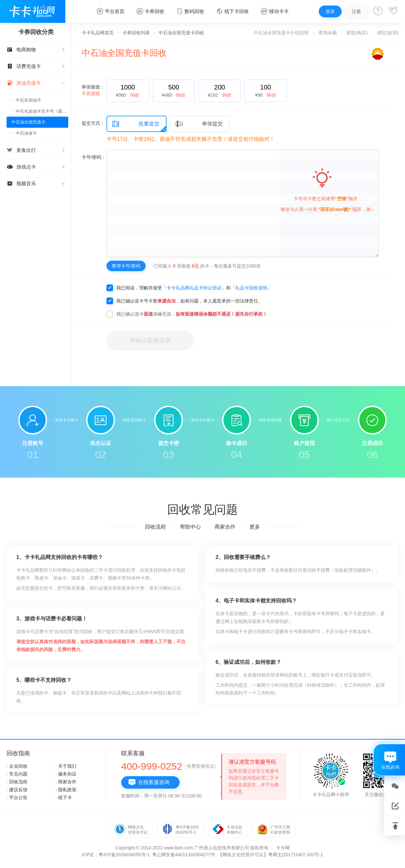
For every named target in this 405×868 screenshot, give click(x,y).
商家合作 (225, 527)
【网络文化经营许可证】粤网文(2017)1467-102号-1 (270, 855)
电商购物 (36, 49)
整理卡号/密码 (126, 266)
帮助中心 (190, 527)
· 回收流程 (17, 782)
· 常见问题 (17, 774)
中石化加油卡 (28, 100)
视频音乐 (36, 183)
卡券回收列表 (136, 33)
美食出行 (36, 150)
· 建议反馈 (17, 790)
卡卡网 (283, 848)
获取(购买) (357, 33)
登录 (330, 11)
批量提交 (136, 124)
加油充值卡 (36, 83)
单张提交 (199, 124)
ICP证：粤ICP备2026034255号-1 (116, 855)
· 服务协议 (66, 774)
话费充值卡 (36, 66)
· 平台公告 (17, 797)
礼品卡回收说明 (251, 288)
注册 (356, 11)
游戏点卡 (36, 167)
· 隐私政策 (66, 790)
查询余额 (328, 33)
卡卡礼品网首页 (98, 33)
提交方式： (93, 123)
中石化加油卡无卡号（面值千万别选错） (42, 111)
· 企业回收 (17, 766)
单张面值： (93, 90)
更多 (255, 527)
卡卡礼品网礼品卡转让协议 (194, 288)
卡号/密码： (94, 157)
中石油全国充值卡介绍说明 (281, 33)
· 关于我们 (66, 766)
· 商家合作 (66, 782)
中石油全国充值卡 (28, 122)
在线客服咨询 (149, 782)
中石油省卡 (26, 133)
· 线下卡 (64, 797)
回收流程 (155, 527)
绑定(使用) (388, 33)
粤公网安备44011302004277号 (184, 855)
